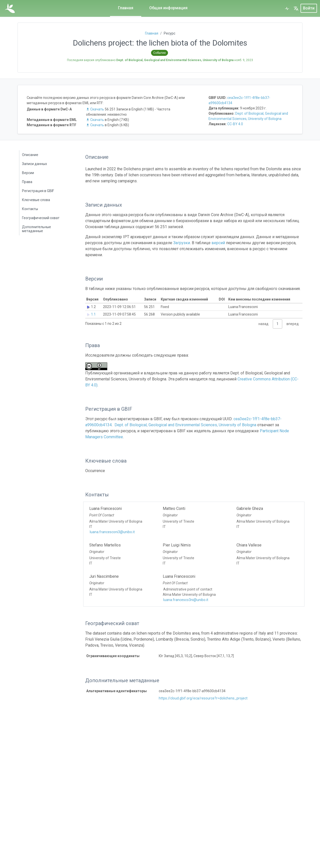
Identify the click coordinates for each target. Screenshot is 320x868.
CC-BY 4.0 (235, 124)
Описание (30, 155)
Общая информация (168, 8)
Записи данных (34, 164)
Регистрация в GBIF (38, 191)
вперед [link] (293, 324)
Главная (125, 8)
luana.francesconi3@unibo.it (112, 532)
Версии (28, 173)
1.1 (93, 314)
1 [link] (277, 324)
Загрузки (182, 243)
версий (218, 243)
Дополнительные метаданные (36, 229)
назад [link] (263, 324)
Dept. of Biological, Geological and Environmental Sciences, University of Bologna (185, 425)
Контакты (30, 209)
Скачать (95, 109)
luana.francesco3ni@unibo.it (186, 600)
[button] (296, 9)
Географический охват (41, 218)
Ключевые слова (36, 200)
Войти (309, 8)
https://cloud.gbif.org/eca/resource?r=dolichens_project (203, 698)
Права (27, 182)
